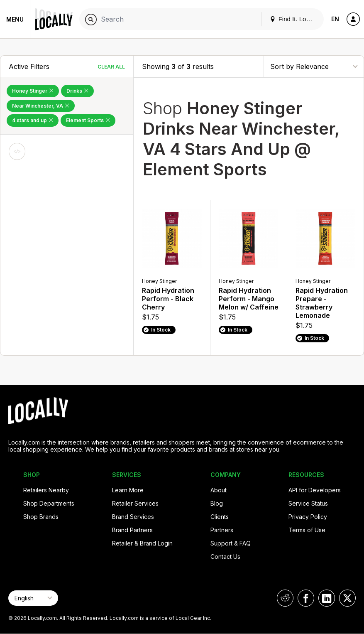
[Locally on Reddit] (285, 598)
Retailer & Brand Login (142, 543)
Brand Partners (132, 530)
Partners (222, 530)
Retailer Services (135, 503)
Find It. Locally (294, 19)
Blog (217, 503)
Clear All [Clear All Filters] (111, 67)
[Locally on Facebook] (306, 598)
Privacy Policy (308, 517)
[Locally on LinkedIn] (327, 598)
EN (335, 19)
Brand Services (133, 517)
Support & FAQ (231, 543)
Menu (15, 19)
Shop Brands (41, 517)
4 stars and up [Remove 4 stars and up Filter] (33, 120)
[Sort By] (314, 66)
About (219, 490)
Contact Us (225, 557)
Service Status (308, 503)
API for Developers (315, 490)
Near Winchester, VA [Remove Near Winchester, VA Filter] (41, 106)
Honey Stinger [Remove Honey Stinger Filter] (33, 91)
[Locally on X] (347, 598)
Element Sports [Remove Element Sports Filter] (88, 120)
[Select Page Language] (33, 598)
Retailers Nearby (46, 490)
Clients (220, 517)
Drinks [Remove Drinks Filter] (77, 91)
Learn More (128, 490)
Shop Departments (49, 503)
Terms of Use (307, 530)
